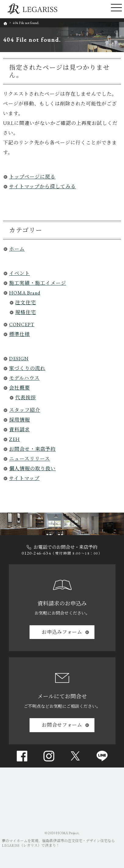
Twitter (75, 756)
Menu (116, 9)
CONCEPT (22, 325)
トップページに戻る (32, 177)
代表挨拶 (26, 398)
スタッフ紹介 (25, 410)
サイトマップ (24, 478)
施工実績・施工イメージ (38, 283)
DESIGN (19, 359)
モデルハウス (24, 378)
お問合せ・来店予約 (32, 449)
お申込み (62, 632)
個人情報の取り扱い (32, 469)
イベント (19, 273)
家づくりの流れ (27, 368)
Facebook (22, 756)
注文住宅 (26, 303)
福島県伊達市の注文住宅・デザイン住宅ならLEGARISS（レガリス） (58, 843)
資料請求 (19, 430)
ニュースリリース (30, 459)
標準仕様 (19, 334)
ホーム (17, 249)
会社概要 (19, 388)
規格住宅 (26, 312)
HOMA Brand (25, 293)
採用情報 (19, 420)
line (102, 756)
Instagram (49, 756)
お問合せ (62, 725)
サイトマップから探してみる (43, 187)
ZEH (14, 439)
